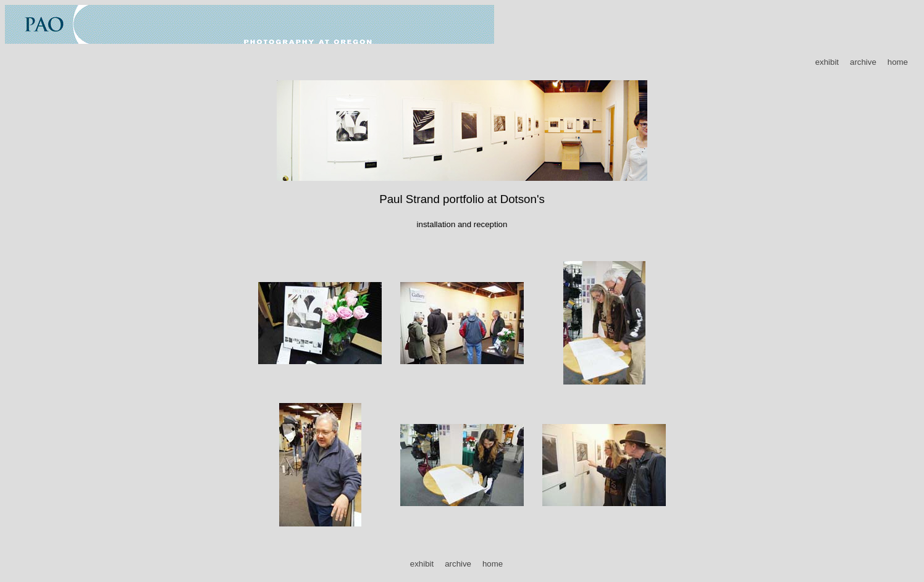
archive (863, 62)
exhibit (827, 62)
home (898, 62)
